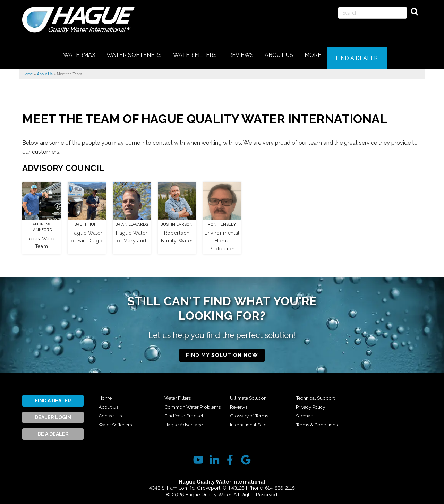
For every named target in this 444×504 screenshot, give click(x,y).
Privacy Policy (313, 412)
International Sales (319, 394)
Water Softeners (118, 420)
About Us (110, 403)
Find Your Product (186, 420)
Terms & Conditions (385, 394)
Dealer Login (53, 413)
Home (106, 394)
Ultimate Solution (251, 403)
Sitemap (306, 420)
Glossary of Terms (252, 420)
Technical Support (318, 403)
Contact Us (112, 412)
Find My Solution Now (222, 351)
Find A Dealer (53, 397)
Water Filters (180, 394)
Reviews (240, 412)
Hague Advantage (253, 394)
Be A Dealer (53, 430)
